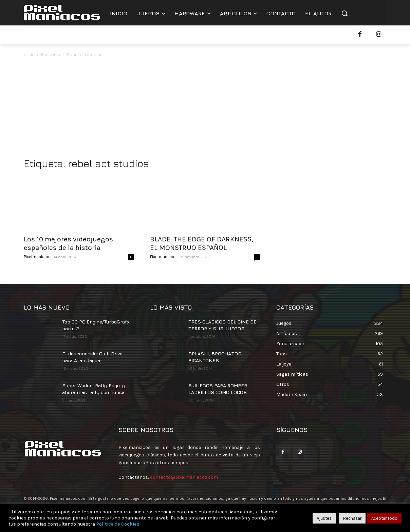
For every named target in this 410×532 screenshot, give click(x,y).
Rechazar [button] (352, 518)
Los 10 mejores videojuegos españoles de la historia (68, 243)
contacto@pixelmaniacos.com (184, 477)
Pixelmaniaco (36, 257)
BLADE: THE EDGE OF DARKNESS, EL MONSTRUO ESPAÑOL (202, 243)
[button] (344, 13)
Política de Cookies (118, 524)
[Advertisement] (205, 109)
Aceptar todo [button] (384, 518)
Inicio (29, 54)
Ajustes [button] (324, 518)
